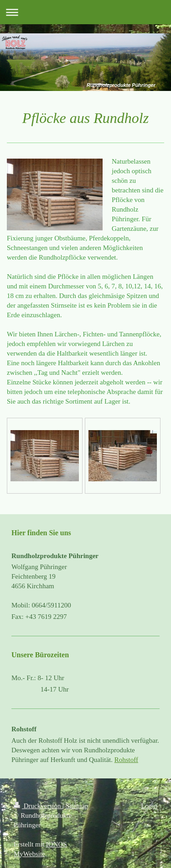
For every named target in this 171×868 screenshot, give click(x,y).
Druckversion (38, 806)
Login (149, 806)
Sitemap (77, 806)
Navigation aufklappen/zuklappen (85, 12)
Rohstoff (126, 760)
